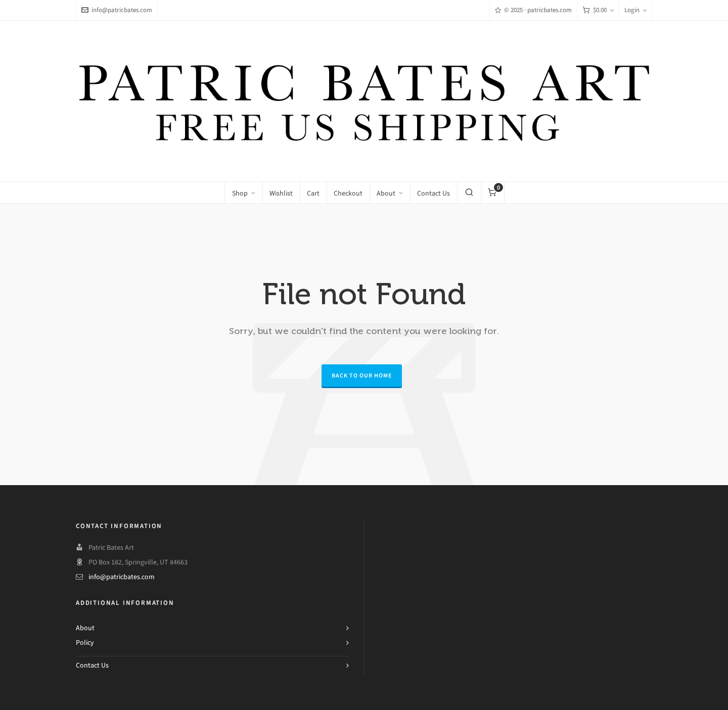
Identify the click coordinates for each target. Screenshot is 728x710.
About (85, 628)
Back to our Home (362, 375)
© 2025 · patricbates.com (533, 10)
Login (635, 10)
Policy (85, 643)
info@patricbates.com (117, 10)
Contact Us (92, 665)
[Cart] (598, 10)
